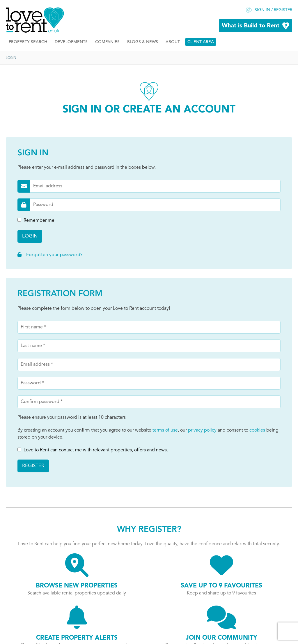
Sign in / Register (273, 10)
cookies (257, 430)
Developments (71, 42)
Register (33, 466)
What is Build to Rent (251, 26)
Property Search (28, 42)
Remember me (36, 220)
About (173, 42)
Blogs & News (143, 42)
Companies (107, 42)
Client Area (201, 42)
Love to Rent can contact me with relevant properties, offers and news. (93, 450)
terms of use (165, 430)
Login (30, 236)
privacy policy (202, 430)
